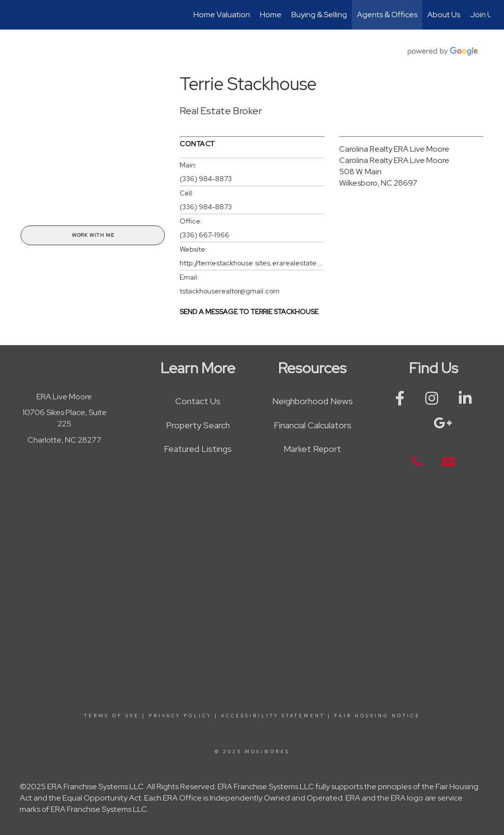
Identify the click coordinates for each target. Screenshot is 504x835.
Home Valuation (222, 15)
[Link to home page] (18, 15)
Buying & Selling (319, 15)
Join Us (483, 15)
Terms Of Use (112, 716)
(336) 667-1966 (205, 235)
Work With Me (93, 235)
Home (271, 15)
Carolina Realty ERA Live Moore (394, 149)
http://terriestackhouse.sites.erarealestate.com (252, 263)
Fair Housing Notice (377, 716)
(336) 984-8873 (206, 179)
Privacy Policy (180, 716)
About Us (444, 15)
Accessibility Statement (273, 716)
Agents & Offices (387, 15)
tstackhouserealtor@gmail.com (230, 291)
